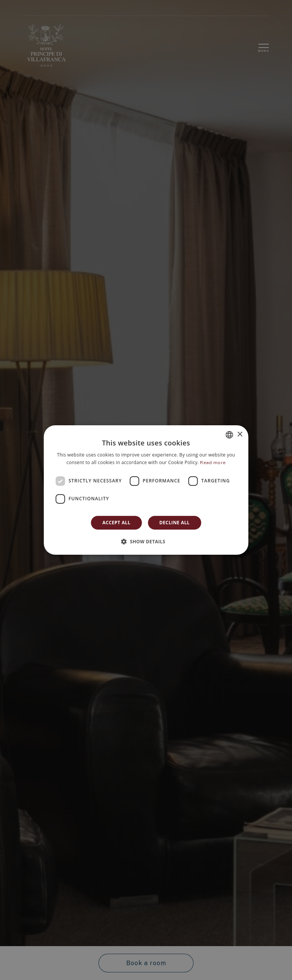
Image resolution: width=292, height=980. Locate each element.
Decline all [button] (175, 523)
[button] (146, 541)
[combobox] (229, 435)
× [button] (240, 435)
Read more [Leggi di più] (213, 463)
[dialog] (146, 490)
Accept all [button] (116, 523)
